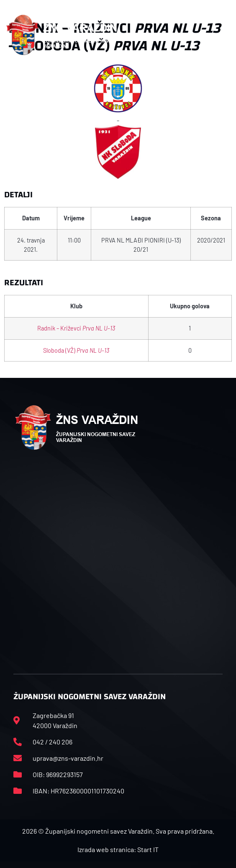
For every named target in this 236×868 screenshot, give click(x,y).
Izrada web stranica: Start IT (118, 849)
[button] (226, 35)
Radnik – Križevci (76, 328)
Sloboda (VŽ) (76, 350)
